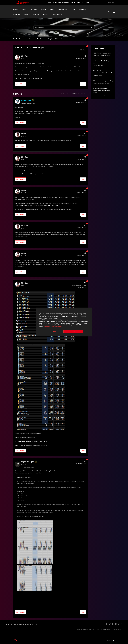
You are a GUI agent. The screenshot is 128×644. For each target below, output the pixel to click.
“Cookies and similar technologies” (53, 327)
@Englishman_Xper (22, 477)
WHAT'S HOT (81, 3)
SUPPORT (87, 3)
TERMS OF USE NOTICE (82, 630)
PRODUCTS (51, 3)
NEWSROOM (21, 624)
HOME (15, 624)
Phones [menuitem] (73, 9)
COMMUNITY (73, 3)
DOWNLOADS (66, 3)
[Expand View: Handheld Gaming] (68, 9)
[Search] (64, 27)
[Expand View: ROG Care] (19, 9)
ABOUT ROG (9, 624)
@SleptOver (21, 107)
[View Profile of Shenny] (24, 134)
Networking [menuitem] (46, 14)
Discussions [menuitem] (34, 9)
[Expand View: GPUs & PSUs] (21, 14)
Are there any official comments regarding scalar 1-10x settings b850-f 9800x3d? (102, 91)
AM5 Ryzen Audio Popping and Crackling (103, 81)
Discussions (32, 39)
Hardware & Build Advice (99, 83)
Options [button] (112, 39)
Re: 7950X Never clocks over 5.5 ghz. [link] (62, 39)
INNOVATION (58, 3)
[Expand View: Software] (28, 9)
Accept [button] (74, 332)
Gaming (95, 75)
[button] (17, 84)
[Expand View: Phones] (76, 9)
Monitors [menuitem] (26, 14)
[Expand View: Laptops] (55, 9)
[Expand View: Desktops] (47, 9)
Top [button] (16, 640)
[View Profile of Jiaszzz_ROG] (26, 100)
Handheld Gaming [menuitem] (62, 9)
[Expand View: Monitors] (30, 14)
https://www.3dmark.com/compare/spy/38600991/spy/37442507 (31, 441)
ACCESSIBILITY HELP (31, 624)
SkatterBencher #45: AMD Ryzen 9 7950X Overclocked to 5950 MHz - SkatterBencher (38, 205)
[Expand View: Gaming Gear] (40, 14)
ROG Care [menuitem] (15, 9)
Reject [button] (54, 332)
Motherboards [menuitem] (82, 9)
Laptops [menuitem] (52, 9)
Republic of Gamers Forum (20, 39)
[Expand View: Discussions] (38, 9)
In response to (28, 467)
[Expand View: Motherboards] (87, 9)
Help (109, 12)
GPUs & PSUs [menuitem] (16, 14)
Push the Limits (97, 65)
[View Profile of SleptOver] (25, 56)
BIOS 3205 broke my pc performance (102, 53)
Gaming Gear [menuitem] (36, 14)
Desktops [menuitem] (43, 9)
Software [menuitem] (24, 9)
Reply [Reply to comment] (83, 123)
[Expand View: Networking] (50, 14)
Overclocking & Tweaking (44, 39)
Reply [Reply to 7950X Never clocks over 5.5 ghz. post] (83, 84)
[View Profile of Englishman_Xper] (27, 462)
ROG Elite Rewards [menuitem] (57, 14)
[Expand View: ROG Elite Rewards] (63, 14)
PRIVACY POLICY (92, 630)
